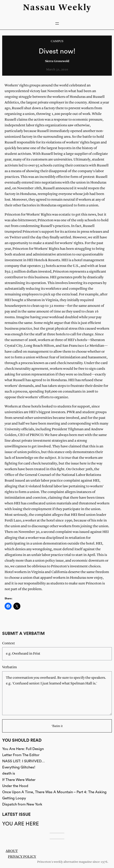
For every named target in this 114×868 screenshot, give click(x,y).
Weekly (75, 8)
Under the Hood (15, 786)
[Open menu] (57, 23)
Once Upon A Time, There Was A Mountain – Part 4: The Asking (54, 792)
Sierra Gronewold (57, 61)
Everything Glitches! (19, 767)
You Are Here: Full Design (23, 749)
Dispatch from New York (22, 804)
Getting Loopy (14, 798)
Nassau (39, 8)
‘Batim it (57, 726)
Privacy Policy (22, 857)
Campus (57, 41)
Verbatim (10, 667)
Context (9, 643)
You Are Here (21, 824)
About (12, 851)
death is (9, 773)
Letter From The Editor (21, 755)
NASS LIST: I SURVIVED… (24, 761)
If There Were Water (19, 780)
